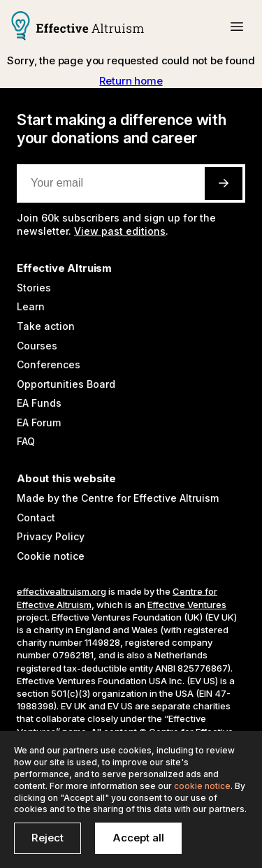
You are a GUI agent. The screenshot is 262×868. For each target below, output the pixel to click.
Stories (34, 288)
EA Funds (39, 403)
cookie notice (202, 786)
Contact (36, 518)
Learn (31, 306)
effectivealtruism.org (61, 591)
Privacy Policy (51, 536)
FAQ (26, 441)
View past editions (120, 231)
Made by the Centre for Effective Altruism (118, 498)
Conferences (49, 364)
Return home (131, 81)
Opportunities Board (66, 384)
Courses (37, 346)
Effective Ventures (187, 605)
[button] (237, 27)
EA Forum (39, 422)
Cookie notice (51, 556)
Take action (46, 326)
